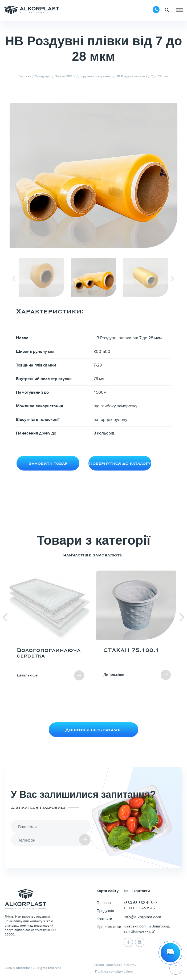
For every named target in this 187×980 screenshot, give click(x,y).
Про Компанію (109, 927)
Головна (104, 903)
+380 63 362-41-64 (140, 903)
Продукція (105, 911)
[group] (50, 630)
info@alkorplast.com (142, 917)
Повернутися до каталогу (120, 463)
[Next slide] (173, 279)
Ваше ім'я (27, 827)
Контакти (104, 919)
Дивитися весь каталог (93, 730)
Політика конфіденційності (115, 971)
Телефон (27, 840)
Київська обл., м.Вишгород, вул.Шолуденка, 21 (147, 929)
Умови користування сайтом (115, 965)
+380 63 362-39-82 (140, 908)
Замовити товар (48, 463)
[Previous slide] (14, 279)
